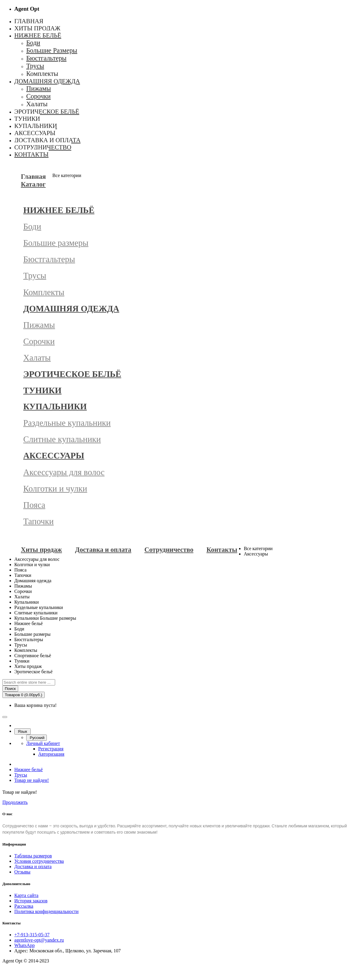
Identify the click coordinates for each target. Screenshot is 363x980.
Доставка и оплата (33, 866)
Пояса (34, 505)
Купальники (55, 406)
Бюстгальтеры (49, 259)
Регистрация (51, 749)
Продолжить (15, 802)
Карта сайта (26, 895)
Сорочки (39, 341)
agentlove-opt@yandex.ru (39, 940)
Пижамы (39, 325)
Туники (42, 390)
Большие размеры (56, 243)
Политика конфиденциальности (46, 911)
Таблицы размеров (33, 856)
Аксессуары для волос (64, 472)
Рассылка (24, 906)
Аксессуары (54, 455)
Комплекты (44, 292)
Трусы (35, 275)
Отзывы (22, 872)
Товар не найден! (32, 780)
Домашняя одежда (71, 309)
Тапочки (38, 521)
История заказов (31, 901)
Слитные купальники (62, 439)
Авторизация (51, 754)
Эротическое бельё (72, 374)
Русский (37, 738)
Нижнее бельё (59, 210)
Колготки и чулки (55, 489)
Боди (32, 226)
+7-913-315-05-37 (32, 935)
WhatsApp (24, 945)
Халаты (37, 358)
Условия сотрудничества (39, 861)
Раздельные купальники (67, 423)
